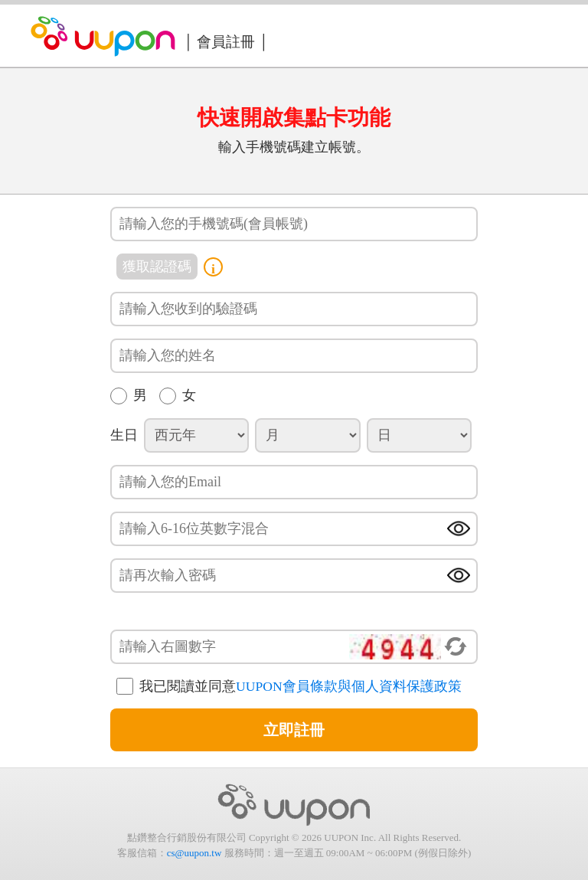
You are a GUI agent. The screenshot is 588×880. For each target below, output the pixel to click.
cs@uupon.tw (194, 853)
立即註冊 (294, 730)
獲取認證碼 (157, 267)
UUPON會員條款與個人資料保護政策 (349, 686)
